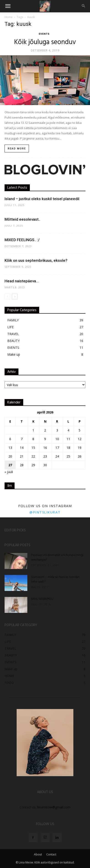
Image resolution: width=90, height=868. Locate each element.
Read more (17, 149)
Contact (51, 854)
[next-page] (15, 297)
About (38, 854)
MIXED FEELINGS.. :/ (22, 240)
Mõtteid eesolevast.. (22, 219)
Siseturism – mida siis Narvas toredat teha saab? (55, 579)
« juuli (9, 472)
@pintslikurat (45, 512)
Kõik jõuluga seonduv (45, 42)
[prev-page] (7, 297)
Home (9, 17)
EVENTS (44, 34)
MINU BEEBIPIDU (42, 599)
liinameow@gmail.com (54, 807)
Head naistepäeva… (22, 281)
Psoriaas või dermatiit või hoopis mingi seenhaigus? (57, 557)
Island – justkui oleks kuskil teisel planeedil (42, 199)
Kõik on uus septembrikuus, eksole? (36, 260)
